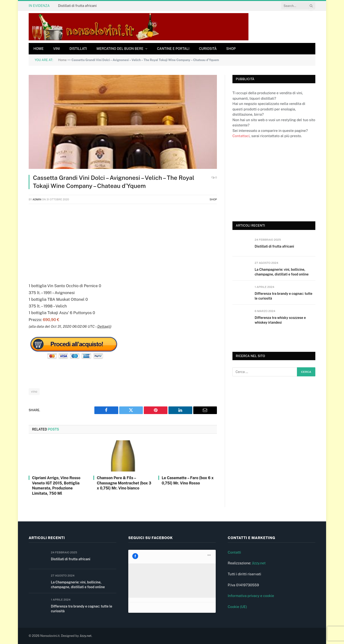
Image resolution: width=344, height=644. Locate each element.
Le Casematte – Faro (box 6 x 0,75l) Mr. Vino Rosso (188, 480)
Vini (56, 49)
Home (38, 49)
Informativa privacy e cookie (251, 596)
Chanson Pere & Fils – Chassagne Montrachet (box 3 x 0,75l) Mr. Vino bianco (124, 483)
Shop (231, 49)
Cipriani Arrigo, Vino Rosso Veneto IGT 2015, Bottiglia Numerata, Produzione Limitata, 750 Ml (56, 486)
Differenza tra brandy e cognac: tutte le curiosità (283, 296)
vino (34, 392)
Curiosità (208, 49)
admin (37, 199)
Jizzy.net (259, 563)
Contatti (234, 552)
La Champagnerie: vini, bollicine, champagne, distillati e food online (282, 272)
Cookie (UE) (237, 607)
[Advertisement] (123, 242)
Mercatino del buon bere (120, 49)
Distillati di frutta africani (77, 6)
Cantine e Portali (173, 49)
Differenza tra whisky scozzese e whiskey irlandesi (280, 320)
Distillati (78, 49)
